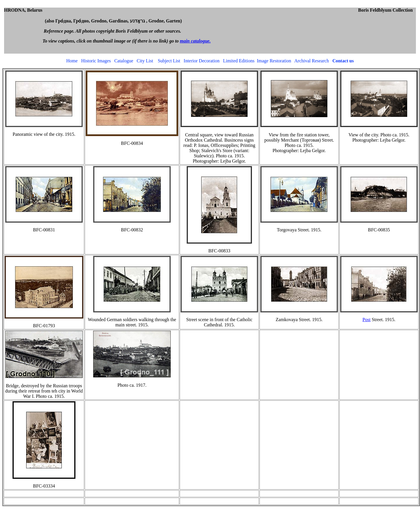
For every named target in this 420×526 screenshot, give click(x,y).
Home (72, 61)
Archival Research (312, 61)
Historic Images (96, 61)
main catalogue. (195, 41)
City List (145, 61)
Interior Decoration (202, 61)
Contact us (343, 61)
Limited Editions (239, 61)
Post (367, 320)
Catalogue (124, 61)
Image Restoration (274, 61)
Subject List (169, 61)
